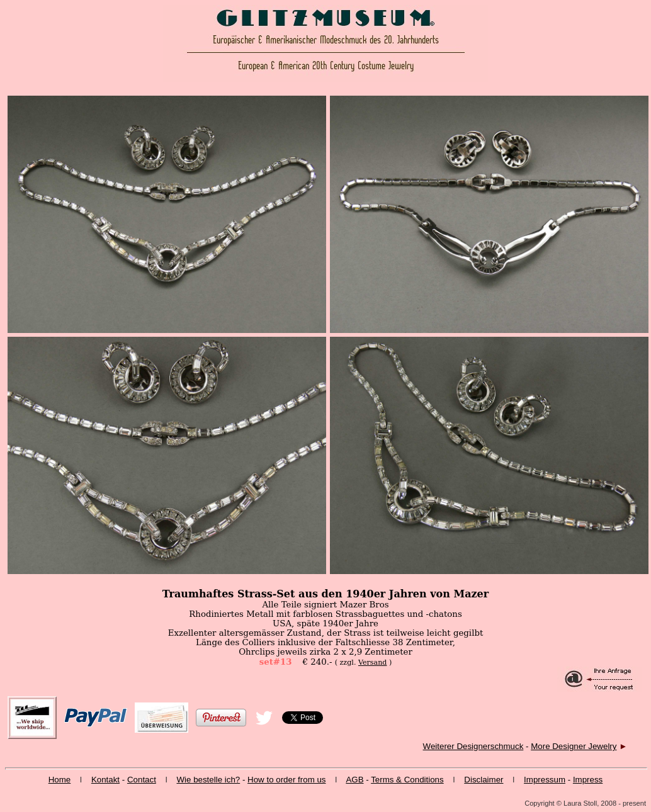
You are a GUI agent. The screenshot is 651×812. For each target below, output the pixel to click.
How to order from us (286, 780)
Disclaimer (484, 780)
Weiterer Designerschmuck (473, 746)
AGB (354, 780)
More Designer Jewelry (574, 746)
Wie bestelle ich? (208, 780)
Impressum (545, 780)
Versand (372, 663)
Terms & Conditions (407, 780)
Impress (588, 780)
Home (60, 780)
